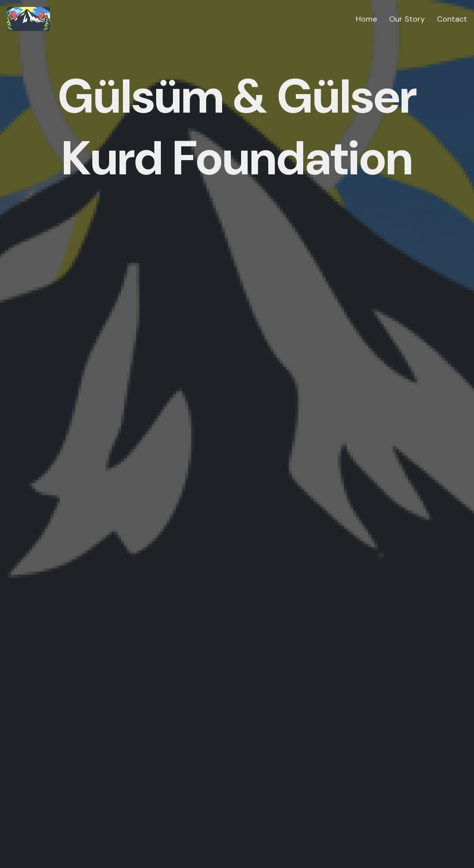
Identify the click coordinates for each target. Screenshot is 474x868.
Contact (452, 19)
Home (366, 19)
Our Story (407, 19)
